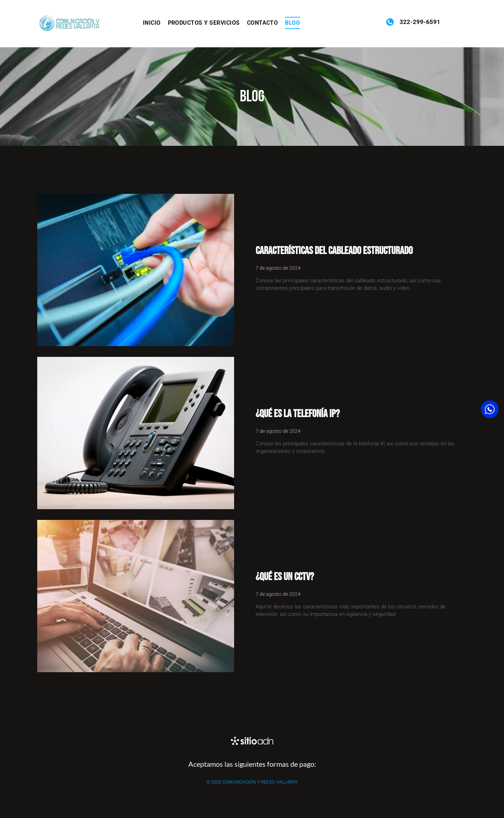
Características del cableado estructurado (334, 251)
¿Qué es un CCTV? (285, 577)
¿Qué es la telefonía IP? (298, 414)
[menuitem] (152, 23)
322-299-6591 (419, 22)
